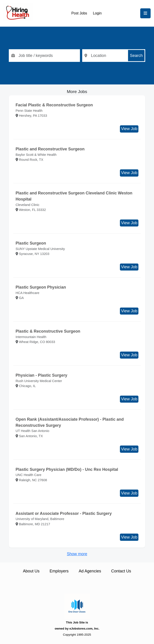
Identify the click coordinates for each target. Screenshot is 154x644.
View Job (129, 129)
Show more (77, 554)
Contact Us (121, 571)
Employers (59, 571)
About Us (31, 571)
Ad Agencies (90, 571)
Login (97, 13)
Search (136, 56)
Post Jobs (79, 13)
